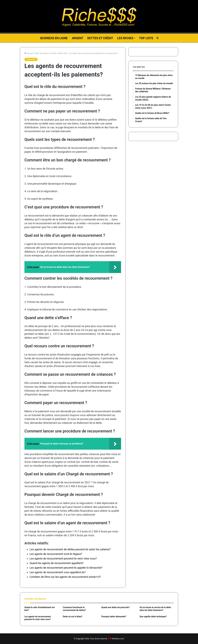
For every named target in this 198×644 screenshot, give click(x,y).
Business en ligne (54, 38)
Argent (77, 38)
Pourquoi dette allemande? (114, 617)
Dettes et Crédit (100, 38)
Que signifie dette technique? (153, 617)
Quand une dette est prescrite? (115, 607)
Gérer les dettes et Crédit (45, 53)
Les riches (125, 38)
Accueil (29, 53)
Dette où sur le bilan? (73, 617)
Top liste (146, 38)
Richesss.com (118, 639)
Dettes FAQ (62, 53)
